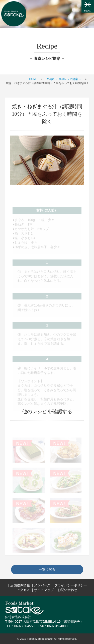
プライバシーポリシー (71, 585)
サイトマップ (44, 590)
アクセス (23, 590)
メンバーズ (42, 585)
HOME (33, 79)
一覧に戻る (47, 569)
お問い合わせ (67, 590)
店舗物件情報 (20, 585)
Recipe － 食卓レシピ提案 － (64, 79)
